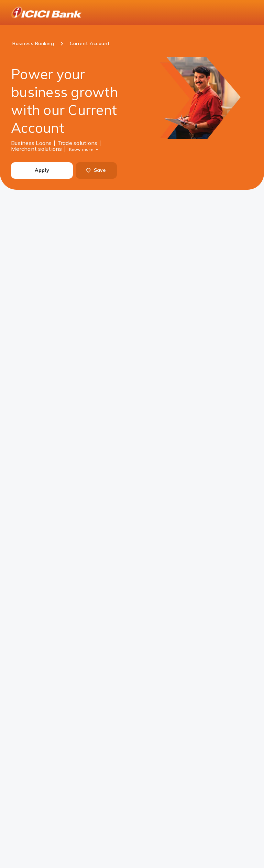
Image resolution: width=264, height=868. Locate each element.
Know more (81, 149)
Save (96, 170)
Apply (42, 170)
